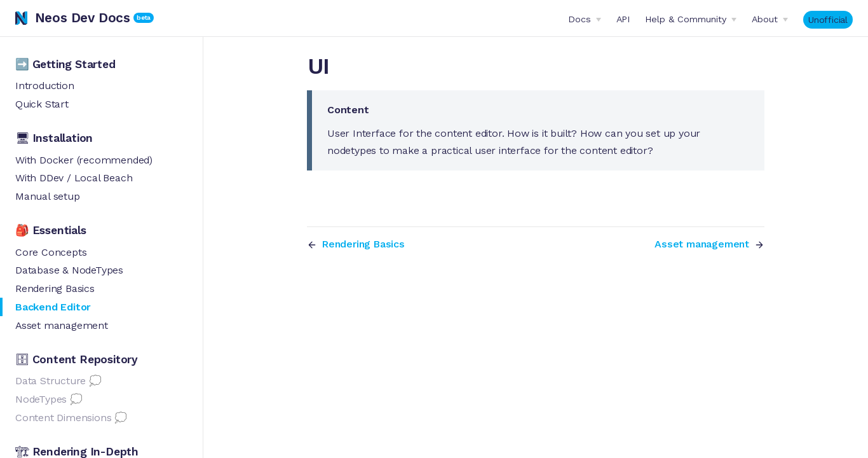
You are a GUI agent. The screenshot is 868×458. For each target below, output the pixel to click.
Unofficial (828, 20)
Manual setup (48, 196)
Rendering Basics (55, 288)
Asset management (62, 325)
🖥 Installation (54, 138)
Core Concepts (51, 252)
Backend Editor (53, 307)
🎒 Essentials (51, 230)
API (623, 19)
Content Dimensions (63, 418)
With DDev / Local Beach (74, 178)
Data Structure (51, 381)
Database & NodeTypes (69, 270)
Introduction (45, 86)
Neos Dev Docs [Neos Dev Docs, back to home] (73, 18)
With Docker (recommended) (84, 160)
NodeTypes (41, 399)
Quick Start (42, 104)
